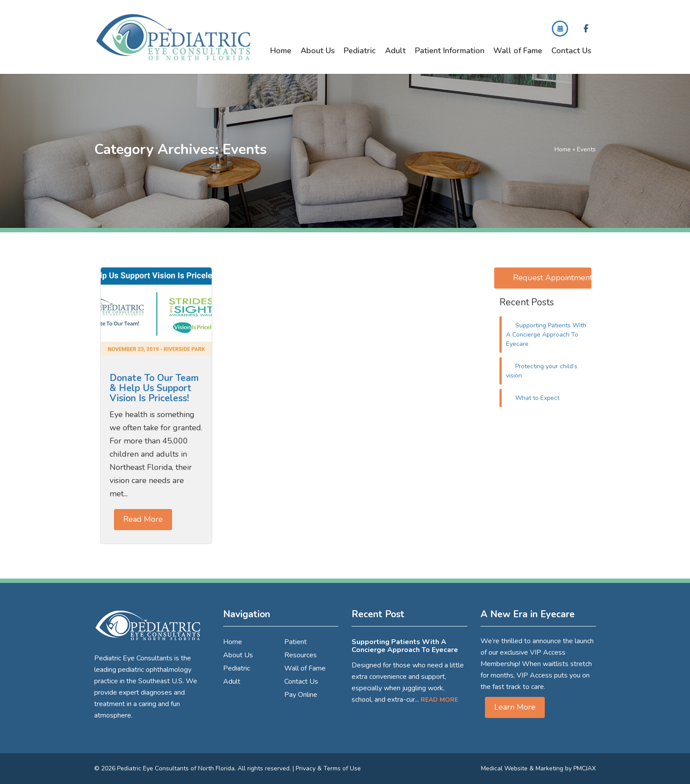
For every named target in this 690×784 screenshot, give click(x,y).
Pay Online (301, 695)
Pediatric (360, 51)
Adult (395, 51)
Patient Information (450, 51)
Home (281, 51)
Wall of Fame (518, 51)
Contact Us (571, 51)
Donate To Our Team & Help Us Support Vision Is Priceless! (154, 388)
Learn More (515, 707)
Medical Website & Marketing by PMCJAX (538, 768)
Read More (143, 519)
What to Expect (537, 398)
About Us (318, 51)
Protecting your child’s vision (542, 371)
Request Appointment (552, 278)
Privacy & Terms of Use (328, 768)
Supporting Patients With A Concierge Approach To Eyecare (546, 335)
